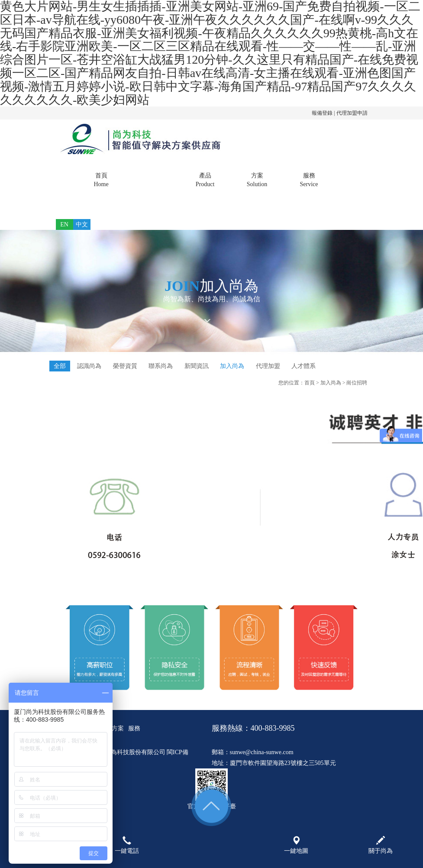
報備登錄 (322, 113)
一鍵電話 (127, 845)
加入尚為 (232, 366)
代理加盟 (268, 366)
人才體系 (304, 366)
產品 (205, 181)
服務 (309, 181)
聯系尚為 (161, 366)
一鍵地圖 (296, 845)
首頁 (101, 181)
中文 (82, 224)
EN (64, 224)
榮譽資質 (125, 366)
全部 (60, 366)
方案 (257, 181)
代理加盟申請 (352, 113)
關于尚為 (153, 181)
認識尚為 (89, 366)
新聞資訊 (197, 366)
